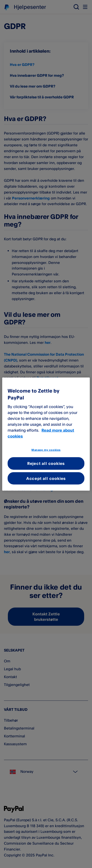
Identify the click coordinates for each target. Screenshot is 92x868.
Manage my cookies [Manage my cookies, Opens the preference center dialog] (46, 450)
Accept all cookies (46, 478)
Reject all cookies (46, 463)
